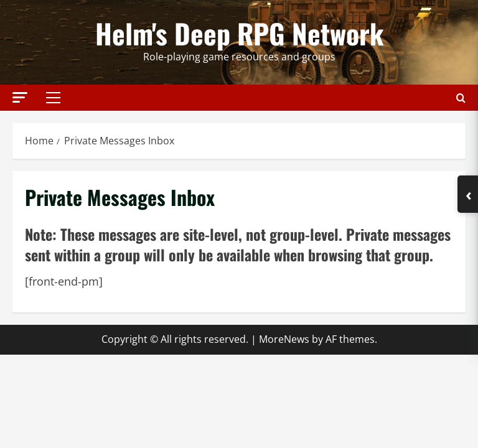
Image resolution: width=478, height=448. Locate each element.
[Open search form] (461, 97)
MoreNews (284, 339)
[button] (20, 97)
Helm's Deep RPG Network (239, 33)
